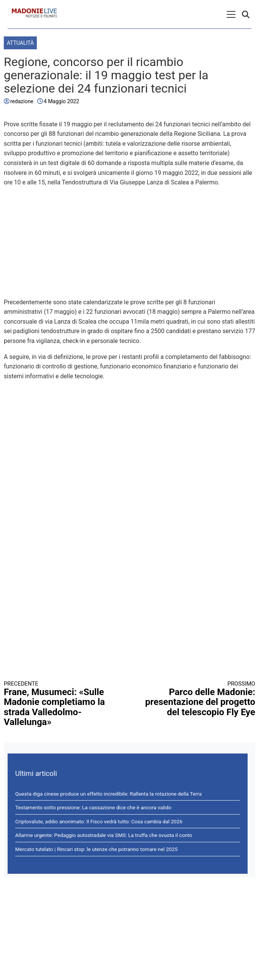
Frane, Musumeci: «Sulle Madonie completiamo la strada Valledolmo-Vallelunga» (60, 704)
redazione (22, 101)
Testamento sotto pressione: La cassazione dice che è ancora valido (93, 807)
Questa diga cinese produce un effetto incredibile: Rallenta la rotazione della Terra (108, 794)
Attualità (20, 43)
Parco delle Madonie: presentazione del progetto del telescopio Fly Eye (199, 699)
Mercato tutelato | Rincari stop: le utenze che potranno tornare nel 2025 (96, 849)
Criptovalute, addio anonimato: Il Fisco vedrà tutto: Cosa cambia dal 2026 (99, 821)
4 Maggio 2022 (61, 101)
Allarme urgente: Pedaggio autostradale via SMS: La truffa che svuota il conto (104, 835)
